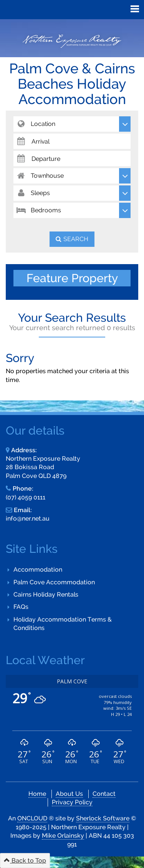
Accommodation (38, 570)
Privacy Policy (72, 802)
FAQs (21, 607)
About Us (69, 794)
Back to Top (25, 861)
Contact (104, 794)
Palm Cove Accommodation (54, 582)
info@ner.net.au (28, 518)
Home (37, 794)
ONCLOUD (32, 818)
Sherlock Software (103, 818)
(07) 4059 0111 (26, 497)
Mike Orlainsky (63, 836)
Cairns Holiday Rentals (46, 594)
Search (76, 239)
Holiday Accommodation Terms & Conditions (63, 624)
